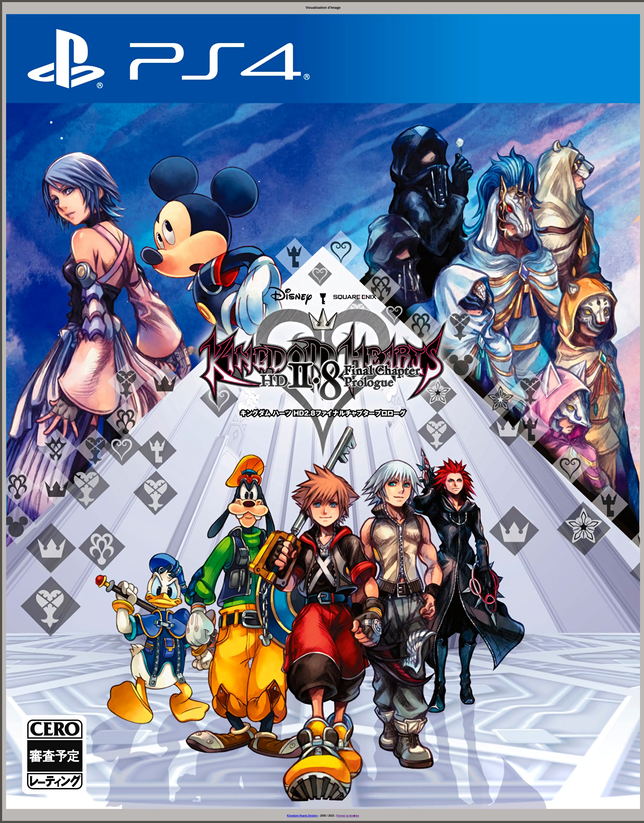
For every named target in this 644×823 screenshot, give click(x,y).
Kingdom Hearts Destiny (302, 816)
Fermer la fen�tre (348, 816)
